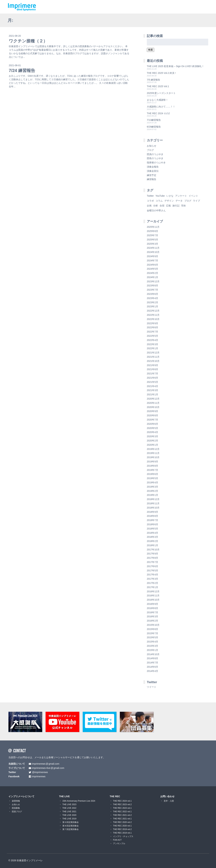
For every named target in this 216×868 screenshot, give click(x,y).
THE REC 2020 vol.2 (122, 822)
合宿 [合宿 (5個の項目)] (162, 206)
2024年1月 (152, 277)
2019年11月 (153, 453)
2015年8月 (152, 629)
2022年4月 (152, 340)
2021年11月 (153, 357)
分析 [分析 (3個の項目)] (156, 206)
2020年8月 (152, 415)
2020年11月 (153, 403)
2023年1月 (152, 306)
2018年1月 (152, 545)
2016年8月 (152, 608)
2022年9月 (152, 323)
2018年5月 (152, 529)
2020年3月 (152, 436)
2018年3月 (152, 537)
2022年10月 (153, 319)
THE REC (115, 796)
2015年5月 (152, 637)
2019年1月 (152, 495)
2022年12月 (153, 311)
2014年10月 (153, 654)
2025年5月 (152, 240)
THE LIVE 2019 (69, 819)
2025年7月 (152, 235)
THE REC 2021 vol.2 (122, 815)
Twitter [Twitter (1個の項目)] (150, 196)
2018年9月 (152, 512)
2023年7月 (152, 290)
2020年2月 (152, 441)
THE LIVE (64, 796)
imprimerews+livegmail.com (48, 768)
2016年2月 (152, 621)
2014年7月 (152, 663)
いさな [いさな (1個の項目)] (170, 196)
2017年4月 (152, 575)
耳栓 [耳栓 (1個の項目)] (183, 206)
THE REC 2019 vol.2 (122, 829)
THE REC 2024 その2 (158, 113)
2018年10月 (153, 508)
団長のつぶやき (155, 158)
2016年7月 (152, 612)
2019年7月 (152, 470)
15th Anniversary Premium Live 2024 (79, 801)
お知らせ (152, 146)
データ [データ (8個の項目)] (179, 201)
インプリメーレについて (21, 796)
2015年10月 (153, 625)
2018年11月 (153, 503)
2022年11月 (153, 315)
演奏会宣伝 (153, 171)
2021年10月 (153, 361)
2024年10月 (153, 252)
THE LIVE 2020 (69, 815)
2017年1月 (152, 587)
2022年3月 (152, 344)
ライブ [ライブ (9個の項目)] (196, 201)
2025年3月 (152, 244)
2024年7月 (152, 261)
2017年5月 (152, 571)
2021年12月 (153, 353)
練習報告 (152, 179)
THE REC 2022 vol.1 (122, 812)
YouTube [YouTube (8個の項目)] (160, 196)
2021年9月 (152, 365)
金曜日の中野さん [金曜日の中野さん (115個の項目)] (156, 210)
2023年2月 (152, 302)
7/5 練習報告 (153, 80)
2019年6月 (152, 474)
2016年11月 (153, 596)
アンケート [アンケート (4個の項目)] (181, 196)
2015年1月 (152, 650)
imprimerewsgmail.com (46, 764)
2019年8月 (152, 466)
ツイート (152, 687)
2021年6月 (152, 378)
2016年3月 (152, 616)
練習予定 (152, 175)
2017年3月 (152, 579)
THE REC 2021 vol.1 (122, 819)
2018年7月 (152, 520)
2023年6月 (152, 294)
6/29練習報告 (154, 127)
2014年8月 (152, 658)
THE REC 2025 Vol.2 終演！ (162, 73)
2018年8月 (152, 516)
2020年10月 (153, 407)
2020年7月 (152, 420)
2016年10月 (153, 600)
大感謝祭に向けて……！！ (161, 107)
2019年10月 (153, 457)
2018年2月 (152, 541)
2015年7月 (152, 633)
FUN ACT (117, 840)
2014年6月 (152, 667)
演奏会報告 (153, 167)
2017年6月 (152, 566)
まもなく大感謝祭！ (157, 100)
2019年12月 (153, 449)
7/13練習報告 (154, 120)
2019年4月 (152, 482)
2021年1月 (152, 394)
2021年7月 (152, 374)
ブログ (150, 150)
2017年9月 (152, 554)
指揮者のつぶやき (156, 163)
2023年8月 (152, 286)
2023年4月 (152, 298)
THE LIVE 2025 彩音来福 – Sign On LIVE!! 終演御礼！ (175, 66)
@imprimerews (40, 772)
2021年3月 (152, 390)
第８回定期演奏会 (71, 826)
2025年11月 (153, 227)
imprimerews (39, 777)
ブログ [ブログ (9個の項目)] (188, 201)
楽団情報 (16, 801)
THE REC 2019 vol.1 (122, 833)
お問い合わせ (167, 796)
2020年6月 (152, 424)
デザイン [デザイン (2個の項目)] (169, 201)
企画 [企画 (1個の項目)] (149, 206)
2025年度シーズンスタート (161, 93)
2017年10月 (153, 550)
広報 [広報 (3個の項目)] (168, 206)
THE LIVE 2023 (69, 804)
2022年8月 (152, 327)
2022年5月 (152, 336)
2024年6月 (152, 265)
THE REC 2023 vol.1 (122, 808)
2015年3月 (152, 646)
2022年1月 (152, 348)
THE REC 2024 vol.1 (122, 801)
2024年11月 (153, 248)
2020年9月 (152, 411)
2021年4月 (152, 386)
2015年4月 (152, 642)
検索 (151, 50)
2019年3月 (152, 487)
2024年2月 (152, 273)
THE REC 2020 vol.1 (122, 826)
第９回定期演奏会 (71, 822)
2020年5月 (152, 428)
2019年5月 (152, 478)
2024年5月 (152, 269)
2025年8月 (152, 231)
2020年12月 (153, 399)
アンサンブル (119, 844)
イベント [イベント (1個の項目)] (193, 196)
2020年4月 (152, 432)
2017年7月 (152, 562)
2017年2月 (152, 583)
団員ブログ (17, 812)
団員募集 (16, 808)
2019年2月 (152, 491)
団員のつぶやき (155, 154)
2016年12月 (153, 591)
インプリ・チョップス (123, 836)
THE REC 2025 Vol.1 (158, 86)
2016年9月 (152, 604)
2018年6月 (152, 524)
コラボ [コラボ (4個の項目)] (150, 201)
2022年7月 (152, 332)
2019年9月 (152, 462)
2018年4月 (152, 533)
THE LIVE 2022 (69, 808)
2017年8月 (152, 558)
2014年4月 (152, 671)
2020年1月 (152, 445)
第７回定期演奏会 (71, 829)
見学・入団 (169, 801)
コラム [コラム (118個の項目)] (159, 201)
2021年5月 (152, 382)
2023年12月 (153, 281)
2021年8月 (152, 369)
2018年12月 (153, 499)
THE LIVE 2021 (69, 812)
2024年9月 (152, 256)
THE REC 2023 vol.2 (122, 804)
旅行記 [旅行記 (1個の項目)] (176, 206)
